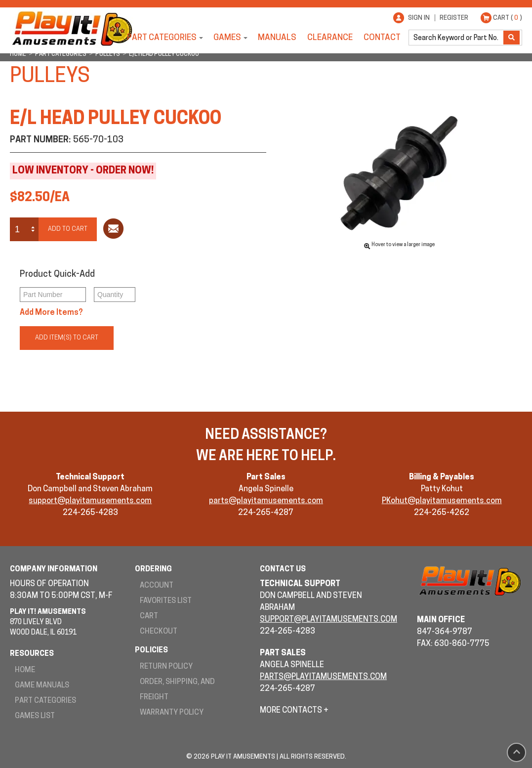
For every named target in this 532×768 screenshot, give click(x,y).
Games (227, 38)
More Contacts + (294, 711)
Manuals (277, 38)
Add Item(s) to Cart (67, 338)
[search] (457, 38)
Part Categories (162, 38)
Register (454, 18)
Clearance (330, 38)
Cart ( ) (508, 18)
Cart (149, 617)
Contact (382, 38)
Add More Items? (51, 313)
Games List (35, 716)
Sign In (419, 18)
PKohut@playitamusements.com (442, 501)
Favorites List (166, 601)
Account (157, 586)
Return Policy (166, 667)
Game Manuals (42, 686)
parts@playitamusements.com (266, 501)
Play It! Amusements (72, 28)
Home (25, 670)
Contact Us (283, 570)
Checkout (159, 632)
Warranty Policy (172, 713)
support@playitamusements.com (90, 501)
